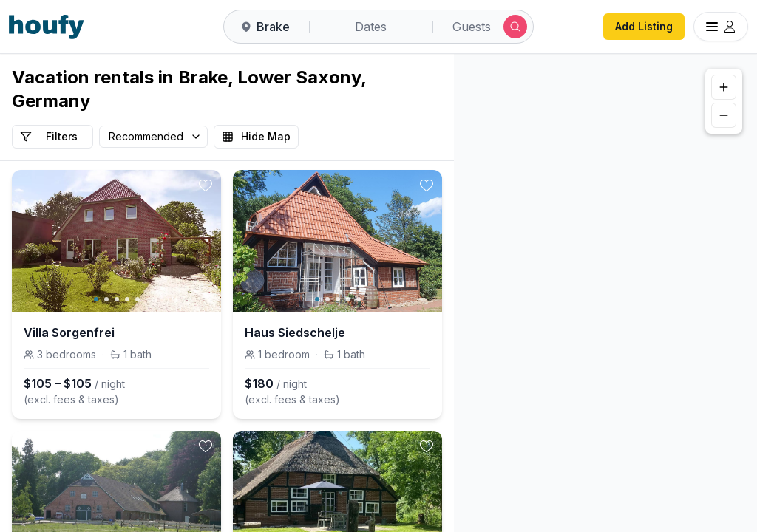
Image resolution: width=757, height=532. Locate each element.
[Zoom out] (724, 115)
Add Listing (644, 26)
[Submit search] (515, 27)
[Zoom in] (724, 87)
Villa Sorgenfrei (69, 332)
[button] (585, 296)
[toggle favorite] (206, 185)
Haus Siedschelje (295, 332)
